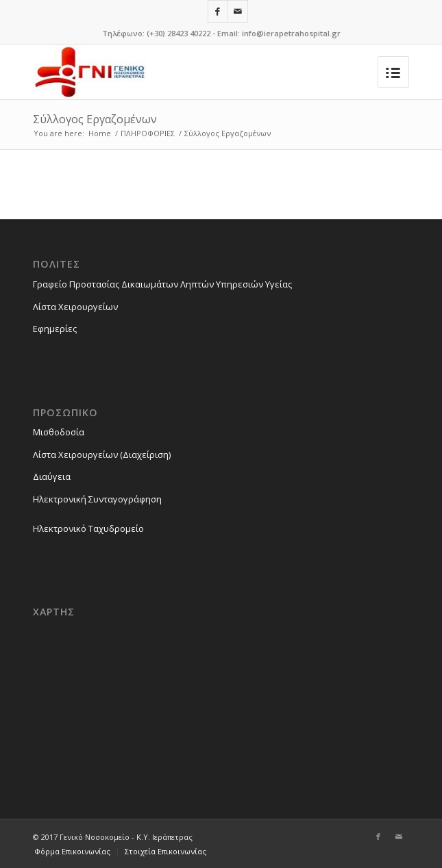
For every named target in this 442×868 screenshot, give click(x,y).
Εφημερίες (55, 329)
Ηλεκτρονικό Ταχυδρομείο (88, 528)
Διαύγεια (52, 476)
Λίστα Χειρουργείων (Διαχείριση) (102, 455)
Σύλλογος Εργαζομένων (95, 119)
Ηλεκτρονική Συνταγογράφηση (97, 499)
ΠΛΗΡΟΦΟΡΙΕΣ (148, 133)
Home (100, 133)
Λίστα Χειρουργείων (75, 307)
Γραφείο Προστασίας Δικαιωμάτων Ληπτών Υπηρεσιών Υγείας (162, 284)
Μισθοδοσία (59, 432)
